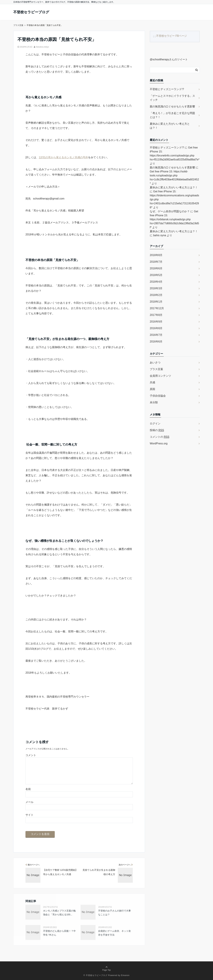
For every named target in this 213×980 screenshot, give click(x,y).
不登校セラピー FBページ (171, 36)
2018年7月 (156, 262)
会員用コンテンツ (160, 376)
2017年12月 (157, 308)
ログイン (155, 424)
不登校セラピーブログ (34, 12)
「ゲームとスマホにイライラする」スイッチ (172, 98)
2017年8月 (156, 315)
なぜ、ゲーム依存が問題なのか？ (170, 211)
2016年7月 (156, 335)
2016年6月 (156, 342)
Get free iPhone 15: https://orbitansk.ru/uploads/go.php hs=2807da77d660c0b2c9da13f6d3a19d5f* (174, 219)
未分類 (154, 402)
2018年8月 (156, 255)
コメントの (160, 437)
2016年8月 (156, 328)
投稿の (157, 430)
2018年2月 (156, 295)
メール (29, 802)
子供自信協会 (158, 396)
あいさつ (155, 362)
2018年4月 (156, 282)
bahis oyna (160, 235)
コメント (31, 755)
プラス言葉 (156, 369)
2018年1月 (156, 302)
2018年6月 (156, 268)
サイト (29, 815)
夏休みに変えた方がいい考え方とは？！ (170, 126)
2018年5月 (156, 275)
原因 (152, 389)
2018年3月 (156, 288)
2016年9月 (156, 322)
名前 (28, 789)
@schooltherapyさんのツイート (169, 59)
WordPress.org (159, 443)
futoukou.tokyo (42, 47)
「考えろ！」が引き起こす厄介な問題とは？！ (172, 115)
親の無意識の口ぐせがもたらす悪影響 (172, 106)
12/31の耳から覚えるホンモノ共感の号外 (63, 157)
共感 (152, 382)
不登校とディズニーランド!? (167, 89)
